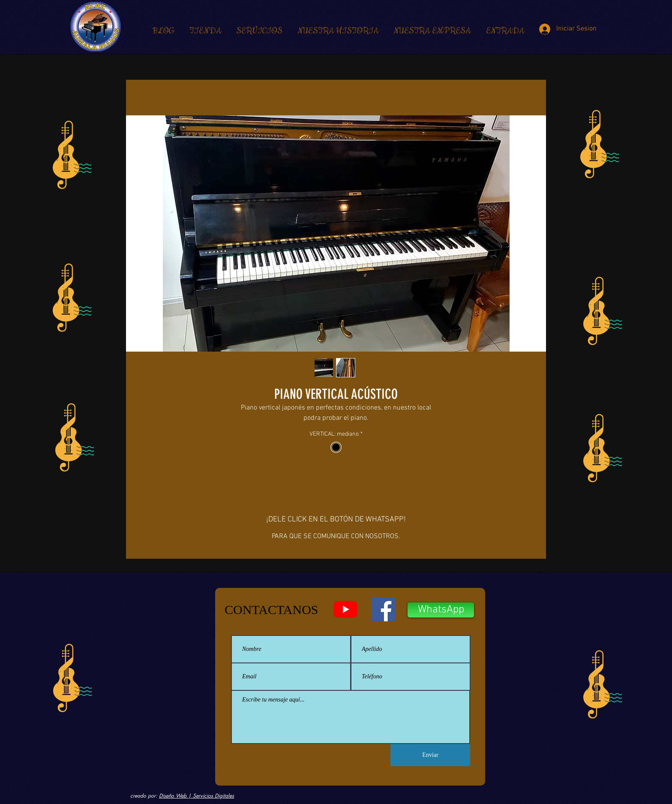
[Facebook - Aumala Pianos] (383, 609)
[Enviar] (430, 755)
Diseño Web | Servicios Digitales (196, 796)
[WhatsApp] (441, 610)
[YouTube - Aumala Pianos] (345, 609)
